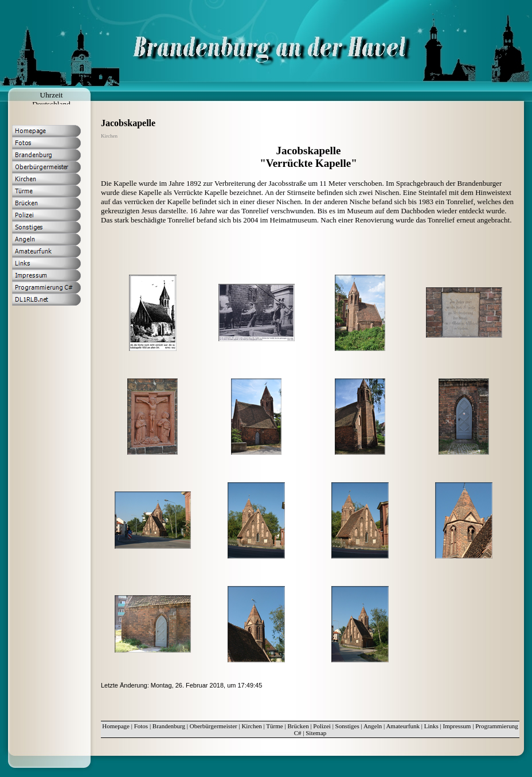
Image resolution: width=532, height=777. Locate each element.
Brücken (298, 726)
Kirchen (251, 726)
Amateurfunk (403, 726)
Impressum (457, 726)
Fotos (141, 726)
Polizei (322, 726)
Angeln (373, 726)
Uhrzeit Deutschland (51, 99)
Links (431, 726)
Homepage (116, 726)
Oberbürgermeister (214, 726)
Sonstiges (347, 726)
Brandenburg (169, 726)
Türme (274, 726)
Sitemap (316, 733)
